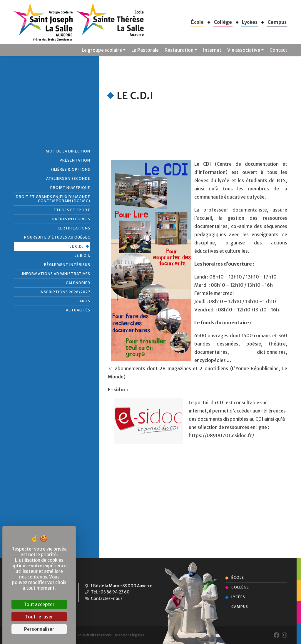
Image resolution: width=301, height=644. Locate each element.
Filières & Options (71, 169)
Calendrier (78, 283)
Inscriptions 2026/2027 (65, 292)
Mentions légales (129, 635)
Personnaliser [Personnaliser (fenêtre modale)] (39, 629)
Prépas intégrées (71, 219)
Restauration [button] (179, 50)
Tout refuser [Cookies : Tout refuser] (39, 617)
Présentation (75, 160)
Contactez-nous (104, 600)
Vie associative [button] (244, 50)
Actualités (78, 310)
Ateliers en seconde (68, 178)
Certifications (74, 228)
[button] (197, 22)
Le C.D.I (77, 246)
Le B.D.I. (82, 255)
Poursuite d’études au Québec (57, 237)
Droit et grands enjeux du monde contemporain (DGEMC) (53, 199)
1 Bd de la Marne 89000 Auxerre (119, 586)
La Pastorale (145, 50)
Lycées (238, 597)
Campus (240, 607)
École (238, 577)
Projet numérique (70, 188)
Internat (212, 50)
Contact (278, 50)
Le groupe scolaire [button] (102, 50)
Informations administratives (56, 274)
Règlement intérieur (67, 265)
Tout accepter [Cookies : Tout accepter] (39, 604)
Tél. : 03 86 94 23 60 (107, 593)
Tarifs (83, 301)
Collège (240, 587)
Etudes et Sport (72, 210)
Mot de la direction (68, 151)
